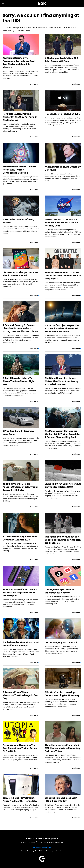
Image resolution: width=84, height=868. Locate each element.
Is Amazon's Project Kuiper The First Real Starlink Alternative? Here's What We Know (62, 328)
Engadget (24, 851)
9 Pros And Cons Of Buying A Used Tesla (18, 433)
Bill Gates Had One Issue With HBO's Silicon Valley (61, 799)
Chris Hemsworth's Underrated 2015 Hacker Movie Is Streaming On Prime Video (62, 748)
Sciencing (50, 851)
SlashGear (59, 851)
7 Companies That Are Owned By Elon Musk (63, 168)
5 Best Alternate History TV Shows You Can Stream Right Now (19, 381)
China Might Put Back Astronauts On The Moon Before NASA (63, 485)
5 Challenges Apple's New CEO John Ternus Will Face (61, 60)
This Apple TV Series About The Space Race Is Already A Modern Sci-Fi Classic (63, 540)
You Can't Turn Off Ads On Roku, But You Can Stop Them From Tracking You (20, 593)
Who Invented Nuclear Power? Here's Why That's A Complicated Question (19, 170)
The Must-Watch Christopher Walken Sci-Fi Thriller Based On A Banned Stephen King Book (62, 434)
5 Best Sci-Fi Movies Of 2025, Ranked (18, 221)
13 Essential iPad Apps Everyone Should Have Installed (20, 274)
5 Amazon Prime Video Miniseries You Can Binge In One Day (20, 695)
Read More (34, 84)
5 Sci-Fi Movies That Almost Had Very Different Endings (21, 644)
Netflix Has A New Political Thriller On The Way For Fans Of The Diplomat (20, 117)
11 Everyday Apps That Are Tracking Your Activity (59, 591)
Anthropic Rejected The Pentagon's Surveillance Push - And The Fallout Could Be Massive (20, 63)
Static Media (31, 842)
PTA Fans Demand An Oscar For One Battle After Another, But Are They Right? (63, 276)
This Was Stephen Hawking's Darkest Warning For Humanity (62, 694)
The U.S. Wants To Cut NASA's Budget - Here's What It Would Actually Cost (61, 223)
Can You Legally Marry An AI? (61, 642)
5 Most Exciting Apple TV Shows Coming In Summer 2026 (20, 538)
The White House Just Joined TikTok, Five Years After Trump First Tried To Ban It (62, 381)
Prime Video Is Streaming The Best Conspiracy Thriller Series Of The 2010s (20, 748)
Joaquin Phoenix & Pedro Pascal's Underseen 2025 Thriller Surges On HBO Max (21, 487)
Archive (38, 838)
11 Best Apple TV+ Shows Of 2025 (62, 114)
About (29, 838)
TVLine (41, 851)
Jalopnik (33, 851)
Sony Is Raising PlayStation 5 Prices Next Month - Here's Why (20, 799)
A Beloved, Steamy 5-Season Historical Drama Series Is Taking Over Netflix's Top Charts (21, 328)
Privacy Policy (52, 838)
